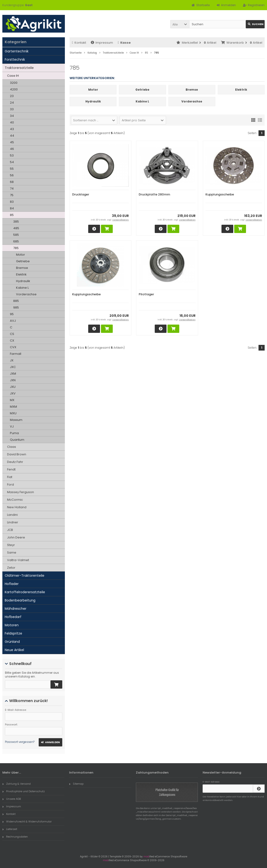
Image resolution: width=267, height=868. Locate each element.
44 (12, 136)
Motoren (12, 625)
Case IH (13, 76)
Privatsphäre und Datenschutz (24, 791)
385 (16, 222)
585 (16, 235)
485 (16, 228)
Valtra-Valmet (18, 560)
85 (12, 215)
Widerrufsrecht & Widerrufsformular (27, 821)
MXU (13, 413)
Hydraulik (23, 281)
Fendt (11, 469)
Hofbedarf (13, 617)
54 (12, 162)
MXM (13, 407)
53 (12, 155)
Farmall (16, 354)
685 (16, 241)
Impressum (102, 43)
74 (12, 188)
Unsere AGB (12, 799)
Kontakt (79, 43)
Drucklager (81, 194)
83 (12, 202)
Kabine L (22, 288)
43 (12, 129)
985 (16, 307)
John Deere (16, 537)
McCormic (15, 500)
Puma (14, 433)
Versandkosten (121, 220)
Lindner (13, 522)
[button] (180, 24)
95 (12, 314)
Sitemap (76, 784)
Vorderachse (26, 294)
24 (12, 103)
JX (12, 360)
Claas (12, 447)
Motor (21, 255)
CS (12, 334)
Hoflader (12, 584)
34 (12, 116)
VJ (12, 426)
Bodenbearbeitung (20, 600)
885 (16, 301)
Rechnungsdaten (15, 837)
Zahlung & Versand (17, 784)
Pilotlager (146, 294)
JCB (10, 530)
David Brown (17, 454)
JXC (13, 367)
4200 (14, 89)
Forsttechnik (15, 59)
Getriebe (23, 261)
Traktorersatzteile (19, 68)
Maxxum (16, 420)
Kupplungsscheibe (220, 194)
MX (12, 400)
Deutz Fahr (15, 462)
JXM (13, 374)
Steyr (11, 545)
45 (12, 142)
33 (12, 109)
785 (16, 248)
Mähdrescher (16, 609)
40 (12, 122)
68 (12, 182)
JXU (13, 387)
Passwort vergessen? (20, 742)
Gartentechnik (17, 51)
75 (12, 195)
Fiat (10, 477)
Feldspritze (13, 633)
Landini (12, 515)
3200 (14, 83)
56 (12, 175)
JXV (13, 393)
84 (12, 208)
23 (12, 96)
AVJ (13, 321)
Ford (10, 485)
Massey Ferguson (21, 492)
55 (12, 169)
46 (12, 149)
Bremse (22, 268)
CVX (13, 347)
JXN (13, 380)
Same (12, 553)
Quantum (17, 440)
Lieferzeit (10, 829)
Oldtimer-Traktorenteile (25, 576)
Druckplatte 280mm (154, 194)
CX (12, 341)
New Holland (17, 507)
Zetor (11, 568)
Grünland (12, 642)
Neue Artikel (14, 650)
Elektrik (21, 274)
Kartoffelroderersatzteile (25, 592)
